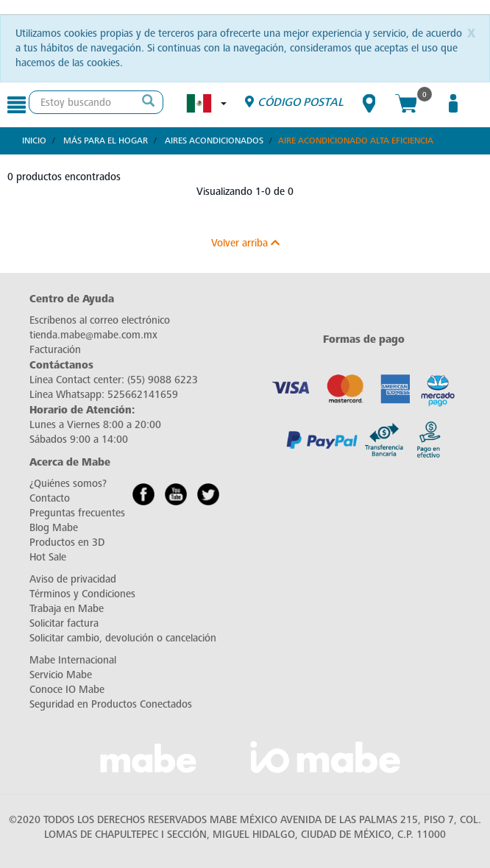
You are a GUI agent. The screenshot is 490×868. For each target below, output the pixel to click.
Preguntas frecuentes (77, 513)
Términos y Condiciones (82, 594)
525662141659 (143, 395)
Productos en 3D (67, 542)
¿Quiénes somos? (68, 484)
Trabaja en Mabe (67, 609)
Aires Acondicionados (214, 140)
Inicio (34, 140)
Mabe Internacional (73, 660)
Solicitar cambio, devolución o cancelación (123, 638)
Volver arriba (245, 243)
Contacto (50, 498)
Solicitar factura (64, 623)
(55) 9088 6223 (163, 380)
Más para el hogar (106, 140)
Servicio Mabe (61, 675)
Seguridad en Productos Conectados (111, 704)
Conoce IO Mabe (67, 690)
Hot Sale (48, 557)
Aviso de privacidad (73, 579)
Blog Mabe (54, 528)
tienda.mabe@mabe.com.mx (93, 335)
